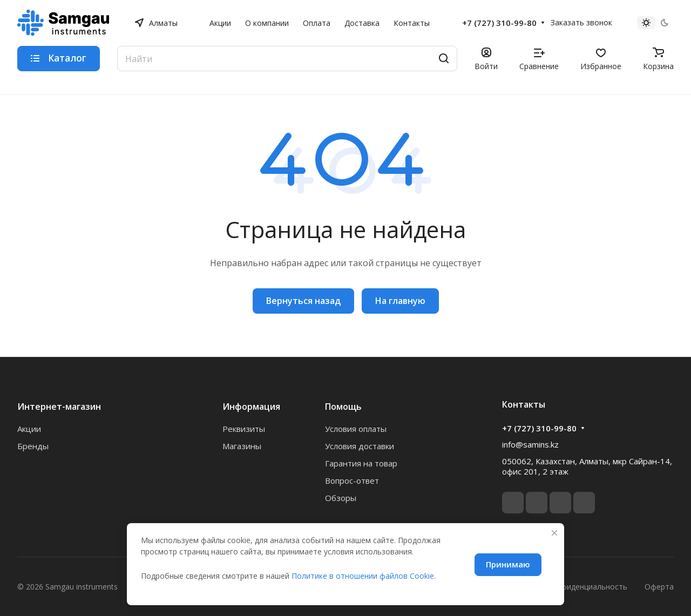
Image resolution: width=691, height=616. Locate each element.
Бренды (33, 446)
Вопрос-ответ (352, 480)
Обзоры (341, 498)
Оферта (659, 587)
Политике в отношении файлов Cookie (363, 576)
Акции (29, 429)
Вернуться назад (303, 301)
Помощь (343, 407)
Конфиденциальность (587, 587)
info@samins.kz (530, 444)
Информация (251, 407)
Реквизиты (244, 429)
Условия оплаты (356, 429)
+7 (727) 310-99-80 (499, 23)
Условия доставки (360, 446)
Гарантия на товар (361, 463)
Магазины (242, 446)
